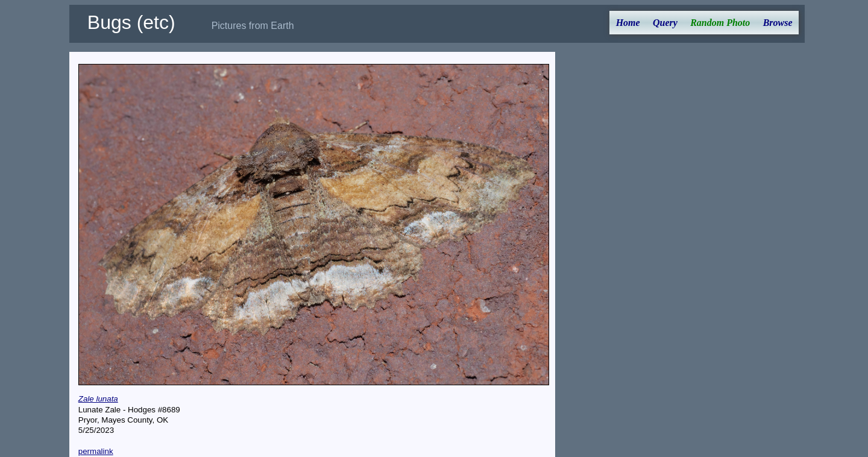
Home (628, 23)
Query (665, 23)
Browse (778, 23)
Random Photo (720, 23)
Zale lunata (98, 399)
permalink (96, 451)
